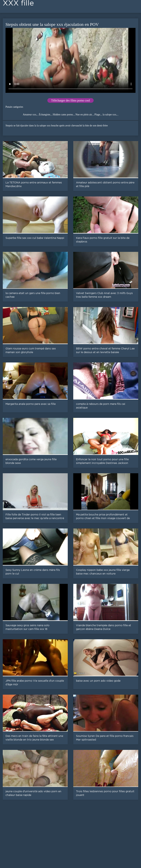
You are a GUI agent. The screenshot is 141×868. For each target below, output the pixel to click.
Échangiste (45, 115)
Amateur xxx (29, 115)
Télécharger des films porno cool (70, 100)
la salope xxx (109, 115)
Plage (97, 115)
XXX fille (18, 3)
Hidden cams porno (63, 115)
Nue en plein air (84, 115)
